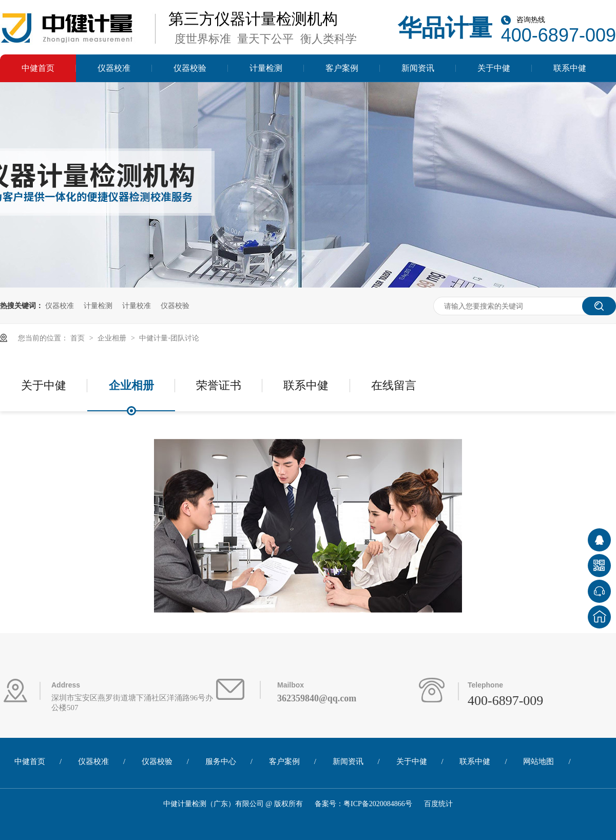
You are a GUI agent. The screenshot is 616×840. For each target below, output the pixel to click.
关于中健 (494, 68)
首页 (79, 338)
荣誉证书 (219, 385)
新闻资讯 (418, 68)
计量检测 (266, 68)
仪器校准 (114, 68)
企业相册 (113, 338)
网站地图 (538, 761)
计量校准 (137, 306)
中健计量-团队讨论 (169, 338)
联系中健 (570, 68)
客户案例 (342, 68)
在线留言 (394, 385)
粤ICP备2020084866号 (378, 804)
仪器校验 (190, 68)
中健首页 (38, 68)
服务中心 (221, 761)
